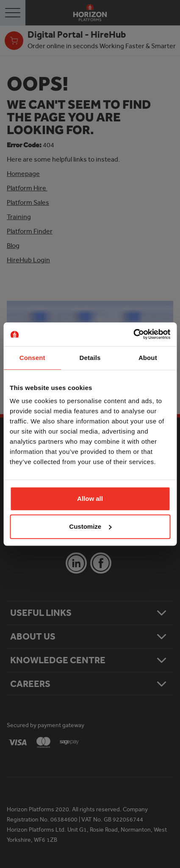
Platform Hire (27, 188)
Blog (13, 246)
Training (19, 217)
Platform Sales (28, 202)
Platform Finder (30, 231)
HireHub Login (28, 260)
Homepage (23, 174)
